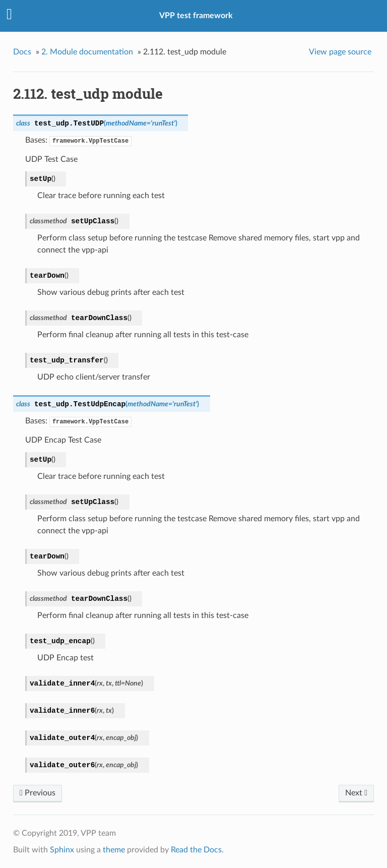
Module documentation (87, 52)
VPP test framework (196, 16)
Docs (22, 52)
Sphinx (62, 850)
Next (356, 793)
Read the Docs (196, 850)
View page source (340, 52)
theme (114, 850)
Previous (38, 793)
